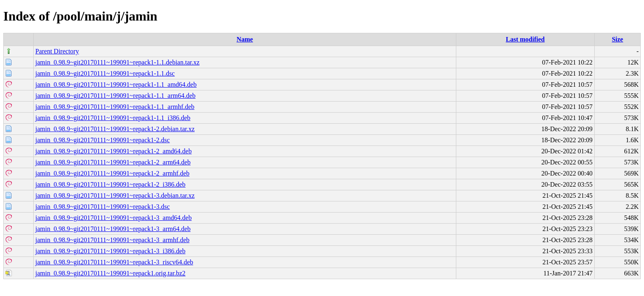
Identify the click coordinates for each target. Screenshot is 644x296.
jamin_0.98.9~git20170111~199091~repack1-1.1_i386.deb (113, 118)
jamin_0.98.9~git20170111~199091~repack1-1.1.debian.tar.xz (117, 62)
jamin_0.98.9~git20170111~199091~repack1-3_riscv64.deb (114, 262)
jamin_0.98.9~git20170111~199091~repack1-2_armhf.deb (112, 173)
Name (245, 39)
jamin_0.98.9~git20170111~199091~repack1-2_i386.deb (110, 184)
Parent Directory (57, 51)
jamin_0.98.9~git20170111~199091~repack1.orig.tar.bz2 (110, 273)
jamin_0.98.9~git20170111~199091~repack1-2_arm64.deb (113, 162)
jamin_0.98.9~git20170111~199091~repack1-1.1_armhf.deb (115, 107)
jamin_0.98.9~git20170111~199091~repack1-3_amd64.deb (114, 218)
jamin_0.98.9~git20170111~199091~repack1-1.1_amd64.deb (116, 84)
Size (618, 39)
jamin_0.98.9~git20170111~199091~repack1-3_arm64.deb (113, 229)
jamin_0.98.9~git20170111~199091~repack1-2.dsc (102, 140)
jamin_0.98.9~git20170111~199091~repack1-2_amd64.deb (114, 151)
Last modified (526, 39)
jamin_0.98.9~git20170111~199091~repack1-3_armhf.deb (112, 240)
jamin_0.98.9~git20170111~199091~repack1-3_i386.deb (110, 251)
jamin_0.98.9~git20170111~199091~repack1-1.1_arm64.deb (115, 96)
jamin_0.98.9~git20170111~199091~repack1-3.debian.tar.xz (115, 195)
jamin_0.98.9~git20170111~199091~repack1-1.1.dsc (105, 73)
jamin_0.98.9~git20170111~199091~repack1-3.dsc (102, 207)
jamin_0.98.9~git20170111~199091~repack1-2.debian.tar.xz (115, 129)
